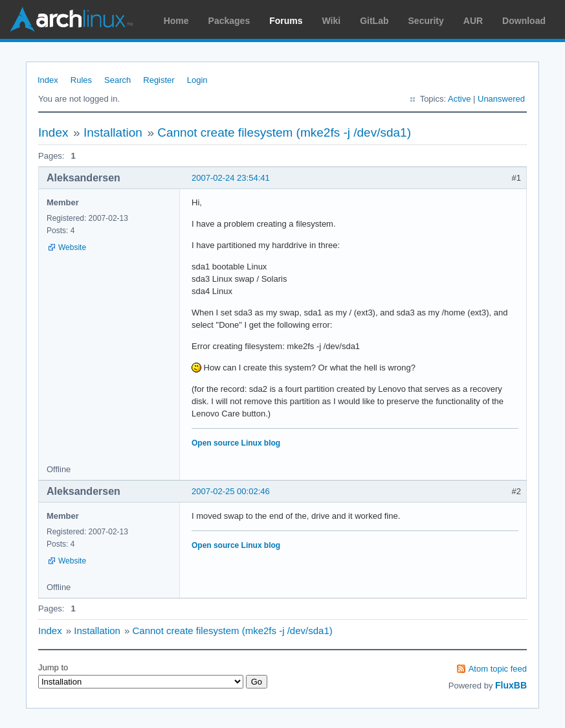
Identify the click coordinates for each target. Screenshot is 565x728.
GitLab (374, 21)
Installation (113, 132)
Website (72, 247)
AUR (473, 21)
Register (159, 80)
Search (117, 80)
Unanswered (501, 99)
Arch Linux (71, 19)
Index (48, 80)
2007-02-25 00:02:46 (231, 491)
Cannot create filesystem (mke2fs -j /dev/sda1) (284, 132)
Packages (229, 21)
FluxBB (511, 685)
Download (524, 21)
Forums (286, 21)
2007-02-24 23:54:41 (231, 178)
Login (197, 80)
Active (459, 99)
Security (426, 21)
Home (176, 21)
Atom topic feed (498, 669)
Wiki (332, 21)
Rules (81, 80)
